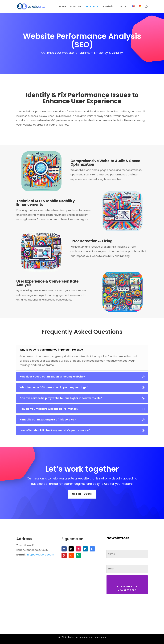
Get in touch (82, 494)
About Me (76, 7)
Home (63, 7)
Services (91, 7)
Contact (123, 7)
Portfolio (108, 7)
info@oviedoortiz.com (40, 555)
